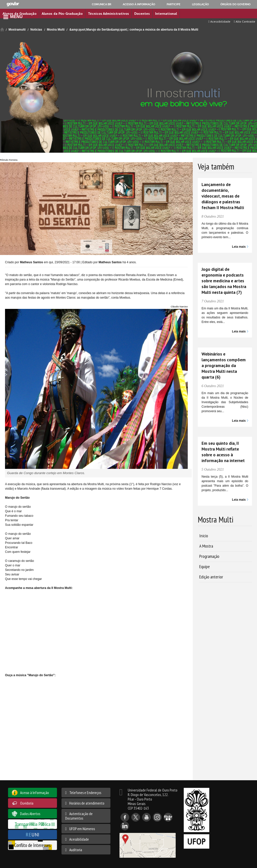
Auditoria (76, 850)
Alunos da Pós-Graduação (62, 14)
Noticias (36, 30)
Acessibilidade (219, 21)
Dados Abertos (30, 814)
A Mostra (206, 546)
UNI (33, 835)
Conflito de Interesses (33, 845)
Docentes (142, 14)
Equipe (205, 567)
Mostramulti (17, 30)
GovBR (13, 4)
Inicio (204, 536)
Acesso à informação (139, 4)
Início (2, 29)
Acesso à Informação (35, 793)
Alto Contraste (245, 21)
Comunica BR (102, 4)
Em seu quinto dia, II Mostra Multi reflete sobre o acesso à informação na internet (223, 452)
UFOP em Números (82, 829)
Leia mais (239, 247)
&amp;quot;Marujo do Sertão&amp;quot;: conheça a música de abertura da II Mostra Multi (134, 30)
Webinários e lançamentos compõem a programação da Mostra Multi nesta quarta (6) (224, 366)
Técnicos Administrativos (108, 14)
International (166, 14)
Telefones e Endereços (85, 793)
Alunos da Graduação (19, 14)
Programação (209, 556)
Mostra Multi (56, 30)
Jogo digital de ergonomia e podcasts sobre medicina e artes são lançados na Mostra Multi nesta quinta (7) (224, 281)
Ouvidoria (27, 803)
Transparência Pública (33, 824)
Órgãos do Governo (235, 4)
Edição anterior (211, 577)
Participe (174, 4)
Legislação (200, 4)
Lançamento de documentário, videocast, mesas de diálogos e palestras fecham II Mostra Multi (223, 196)
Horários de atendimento (87, 803)
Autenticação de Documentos (79, 816)
